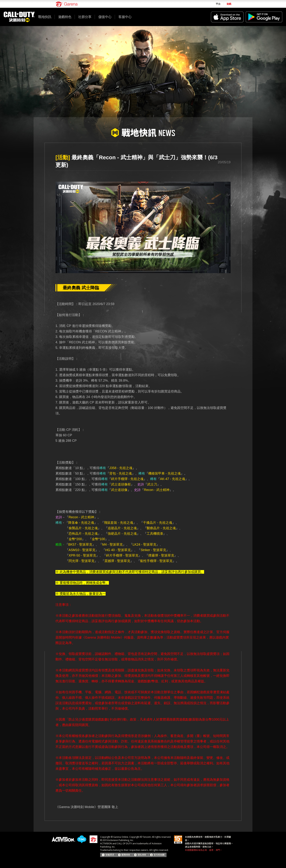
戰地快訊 (45, 17)
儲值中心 (105, 17)
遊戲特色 (65, 17)
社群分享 (85, 17)
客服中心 (125, 17)
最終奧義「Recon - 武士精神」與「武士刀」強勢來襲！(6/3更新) (136, 161)
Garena (67, 4)
